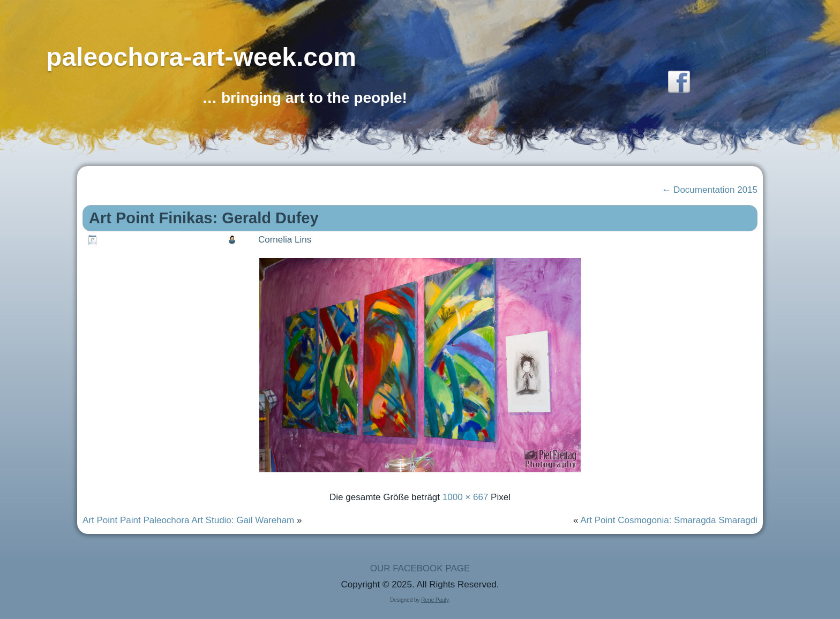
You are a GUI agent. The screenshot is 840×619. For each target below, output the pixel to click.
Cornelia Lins (285, 240)
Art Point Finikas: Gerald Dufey (204, 218)
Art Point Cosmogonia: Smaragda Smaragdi (669, 520)
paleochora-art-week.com (201, 57)
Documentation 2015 (710, 190)
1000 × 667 (466, 497)
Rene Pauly (435, 600)
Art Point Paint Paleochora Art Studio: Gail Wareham (188, 520)
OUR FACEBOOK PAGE (420, 568)
